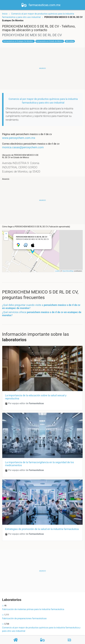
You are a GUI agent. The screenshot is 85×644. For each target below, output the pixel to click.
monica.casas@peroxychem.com (23, 147)
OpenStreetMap (68, 271)
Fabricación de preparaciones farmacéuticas (24, 618)
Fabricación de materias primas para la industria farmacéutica (33, 609)
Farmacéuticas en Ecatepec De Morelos (18, 41)
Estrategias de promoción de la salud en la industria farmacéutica (42, 529)
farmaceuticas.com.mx (46, 5)
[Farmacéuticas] (42, 640)
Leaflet (57, 271)
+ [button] (6, 234)
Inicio (5, 14)
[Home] (26, 5)
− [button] (6, 238)
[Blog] (69, 640)
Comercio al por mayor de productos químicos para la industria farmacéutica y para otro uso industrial (41, 629)
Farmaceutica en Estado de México (49, 41)
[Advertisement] (42, 68)
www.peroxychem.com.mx (19, 138)
